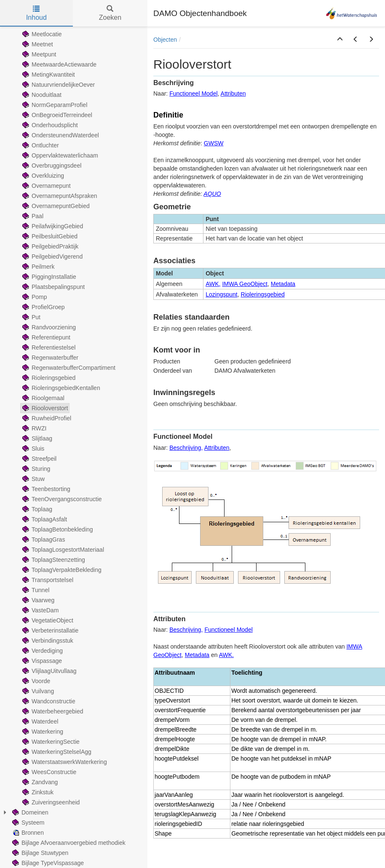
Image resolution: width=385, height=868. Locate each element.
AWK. (226, 655)
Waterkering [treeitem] (42, 732)
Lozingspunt (222, 294)
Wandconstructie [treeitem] (48, 701)
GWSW (214, 143)
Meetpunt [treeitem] (38, 54)
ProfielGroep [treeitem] (43, 307)
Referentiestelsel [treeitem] (48, 347)
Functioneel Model (193, 93)
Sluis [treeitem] (32, 449)
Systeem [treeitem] (27, 823)
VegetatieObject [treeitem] (47, 620)
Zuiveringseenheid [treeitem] (50, 802)
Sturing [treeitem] (35, 469)
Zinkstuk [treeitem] (37, 792)
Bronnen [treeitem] (27, 833)
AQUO (212, 194)
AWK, (213, 284)
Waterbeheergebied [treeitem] (52, 711)
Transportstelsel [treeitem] (47, 580)
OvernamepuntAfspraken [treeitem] (59, 196)
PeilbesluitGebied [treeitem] (49, 236)
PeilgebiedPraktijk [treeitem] (49, 246)
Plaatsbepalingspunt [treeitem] (53, 287)
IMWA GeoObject (245, 284)
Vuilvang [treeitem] (37, 691)
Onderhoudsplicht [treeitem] (49, 125)
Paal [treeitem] (32, 216)
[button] (340, 40)
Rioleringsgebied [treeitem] (48, 378)
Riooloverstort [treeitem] (44, 408)
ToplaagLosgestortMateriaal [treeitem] (62, 550)
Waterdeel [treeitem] (39, 721)
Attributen (233, 93)
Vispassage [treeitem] (41, 661)
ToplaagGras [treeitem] (43, 539)
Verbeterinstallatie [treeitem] (49, 630)
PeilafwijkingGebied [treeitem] (52, 226)
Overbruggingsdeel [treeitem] (51, 166)
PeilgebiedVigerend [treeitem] (52, 256)
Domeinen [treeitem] (29, 812)
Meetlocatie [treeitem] (41, 34)
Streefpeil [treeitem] (39, 459)
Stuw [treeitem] (33, 479)
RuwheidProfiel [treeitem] (46, 418)
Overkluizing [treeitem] (42, 176)
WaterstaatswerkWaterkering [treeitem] (64, 762)
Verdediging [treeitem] (42, 651)
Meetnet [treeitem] (37, 44)
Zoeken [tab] (110, 13)
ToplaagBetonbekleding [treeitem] (57, 529)
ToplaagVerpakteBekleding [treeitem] (61, 570)
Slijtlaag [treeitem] (36, 438)
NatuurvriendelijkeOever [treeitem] (58, 85)
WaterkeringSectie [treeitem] (50, 742)
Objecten (165, 40)
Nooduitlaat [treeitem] (41, 95)
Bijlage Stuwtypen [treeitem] (39, 853)
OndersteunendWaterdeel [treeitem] (60, 135)
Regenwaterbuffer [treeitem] (49, 358)
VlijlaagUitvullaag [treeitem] (49, 671)
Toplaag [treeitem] (36, 509)
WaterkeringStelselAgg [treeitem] (56, 752)
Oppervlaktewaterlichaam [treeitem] (59, 155)
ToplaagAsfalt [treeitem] (44, 519)
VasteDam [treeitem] (40, 610)
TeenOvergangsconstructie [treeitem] (61, 499)
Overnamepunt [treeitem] (46, 186)
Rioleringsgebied (263, 294)
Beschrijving (185, 448)
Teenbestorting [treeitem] (45, 489)
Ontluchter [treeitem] (40, 145)
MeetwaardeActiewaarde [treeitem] (59, 64)
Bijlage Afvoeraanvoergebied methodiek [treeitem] (68, 843)
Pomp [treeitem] (34, 297)
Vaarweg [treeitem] (37, 600)
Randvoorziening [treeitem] (48, 327)
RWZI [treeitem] (34, 428)
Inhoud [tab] (36, 13)
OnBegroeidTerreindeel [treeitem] (56, 115)
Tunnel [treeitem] (35, 590)
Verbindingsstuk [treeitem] (47, 641)
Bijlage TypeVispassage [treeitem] (47, 863)
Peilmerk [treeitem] (37, 267)
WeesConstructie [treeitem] (48, 772)
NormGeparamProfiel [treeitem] (54, 105)
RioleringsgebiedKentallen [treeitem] (60, 388)
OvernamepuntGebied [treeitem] (55, 206)
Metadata (283, 284)
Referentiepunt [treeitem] (45, 337)
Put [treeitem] (31, 317)
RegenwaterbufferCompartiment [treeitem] (68, 368)
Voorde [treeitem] (35, 681)
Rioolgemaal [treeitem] (43, 398)
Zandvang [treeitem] (39, 782)
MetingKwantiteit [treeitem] (48, 75)
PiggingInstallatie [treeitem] (48, 277)
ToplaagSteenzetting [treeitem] (53, 560)
